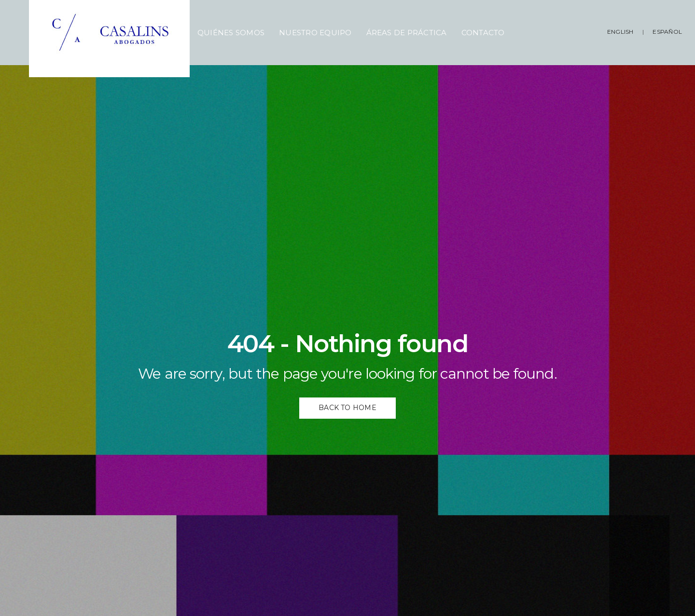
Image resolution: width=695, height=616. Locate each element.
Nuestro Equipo (315, 33)
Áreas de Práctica (407, 33)
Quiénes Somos (231, 33)
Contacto (483, 33)
